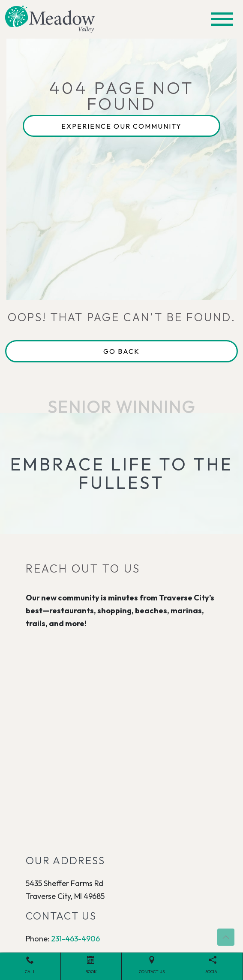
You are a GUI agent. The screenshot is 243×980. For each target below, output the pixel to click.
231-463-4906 (75, 939)
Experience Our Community (121, 126)
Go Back (121, 351)
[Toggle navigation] (222, 19)
